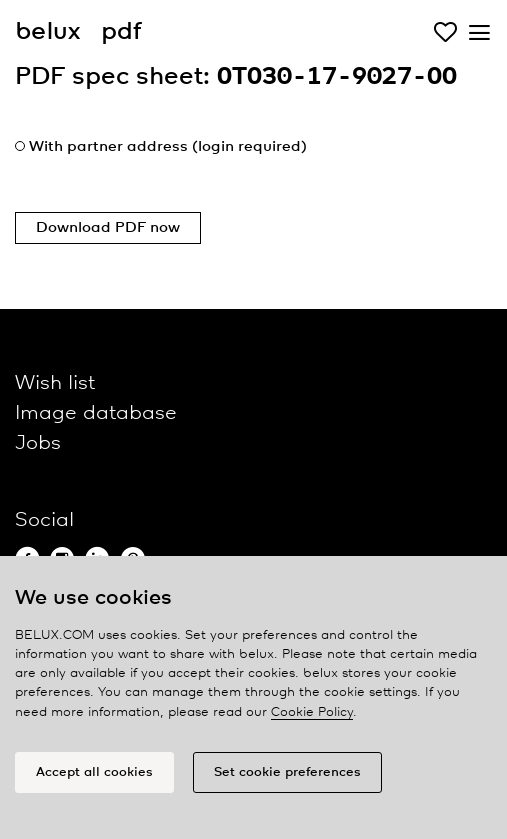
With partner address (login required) (168, 147)
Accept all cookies (94, 772)
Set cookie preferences (287, 772)
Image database (96, 413)
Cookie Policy (312, 712)
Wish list (55, 383)
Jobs (38, 443)
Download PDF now (108, 228)
